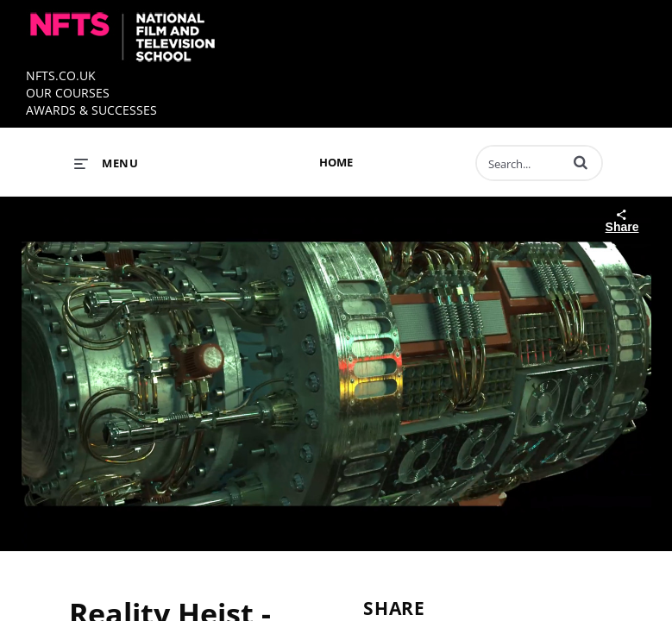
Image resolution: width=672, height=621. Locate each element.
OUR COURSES (68, 93)
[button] (581, 162)
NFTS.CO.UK (61, 75)
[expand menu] (106, 163)
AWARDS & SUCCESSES (91, 110)
